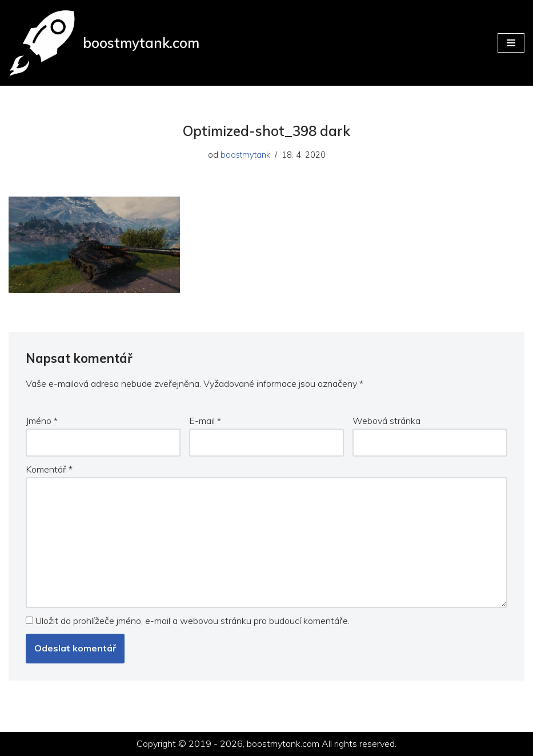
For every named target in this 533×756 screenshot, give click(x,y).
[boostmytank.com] (104, 43)
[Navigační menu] (511, 43)
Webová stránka (386, 421)
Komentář (49, 469)
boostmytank (245, 155)
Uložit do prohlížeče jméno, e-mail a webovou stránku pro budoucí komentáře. (193, 621)
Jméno (42, 421)
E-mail (205, 421)
